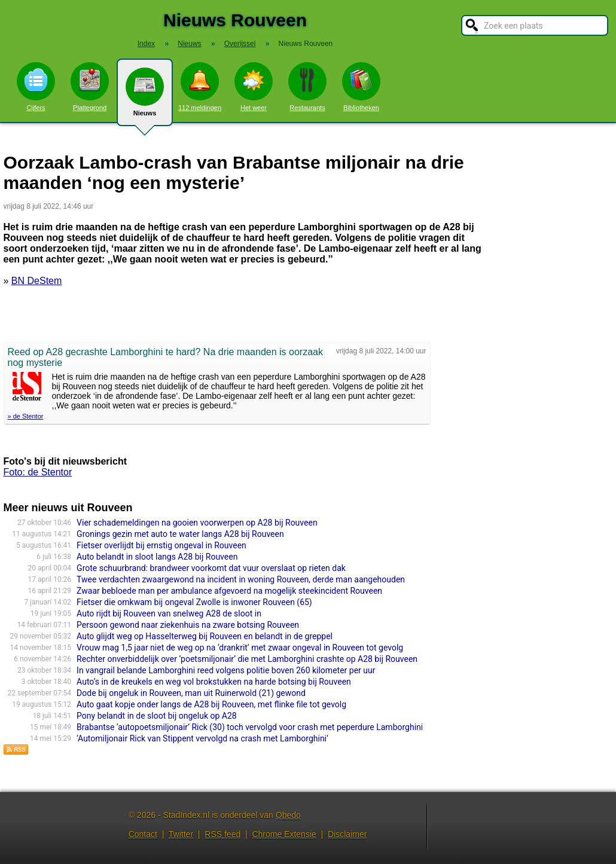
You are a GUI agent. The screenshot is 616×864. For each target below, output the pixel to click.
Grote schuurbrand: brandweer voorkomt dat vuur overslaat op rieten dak (211, 568)
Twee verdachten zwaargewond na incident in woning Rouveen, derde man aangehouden (241, 579)
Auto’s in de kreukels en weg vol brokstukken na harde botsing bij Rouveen (214, 682)
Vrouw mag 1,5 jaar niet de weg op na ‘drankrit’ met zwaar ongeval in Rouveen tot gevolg (240, 648)
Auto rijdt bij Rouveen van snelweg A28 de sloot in (169, 613)
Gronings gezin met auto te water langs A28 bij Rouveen (180, 534)
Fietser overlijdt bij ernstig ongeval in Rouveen (161, 545)
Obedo (288, 815)
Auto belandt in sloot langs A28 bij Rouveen (157, 557)
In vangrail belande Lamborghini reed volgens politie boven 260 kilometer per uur (226, 670)
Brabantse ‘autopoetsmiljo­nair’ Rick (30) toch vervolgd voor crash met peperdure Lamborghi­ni (250, 727)
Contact (143, 834)
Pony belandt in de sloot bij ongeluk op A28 (157, 716)
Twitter (181, 834)
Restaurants (307, 87)
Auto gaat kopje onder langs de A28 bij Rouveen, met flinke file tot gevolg (211, 704)
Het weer (254, 87)
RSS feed (222, 834)
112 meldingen (200, 87)
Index (146, 44)
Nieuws (145, 97)
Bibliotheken (361, 87)
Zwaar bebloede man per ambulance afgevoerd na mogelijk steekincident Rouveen (229, 591)
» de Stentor (26, 416)
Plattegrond (90, 87)
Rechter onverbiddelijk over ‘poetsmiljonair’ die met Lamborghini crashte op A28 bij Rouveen (247, 659)
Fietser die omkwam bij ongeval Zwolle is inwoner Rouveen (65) (194, 602)
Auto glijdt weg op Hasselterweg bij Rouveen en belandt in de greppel (205, 636)
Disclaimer (347, 834)
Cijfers (36, 87)
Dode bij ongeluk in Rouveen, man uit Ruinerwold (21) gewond (191, 693)
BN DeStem (36, 281)
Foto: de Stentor (38, 472)
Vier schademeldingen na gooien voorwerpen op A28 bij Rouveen (197, 523)
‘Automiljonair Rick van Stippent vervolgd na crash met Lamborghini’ (202, 738)
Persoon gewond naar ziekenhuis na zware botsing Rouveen (188, 625)
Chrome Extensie (284, 834)
